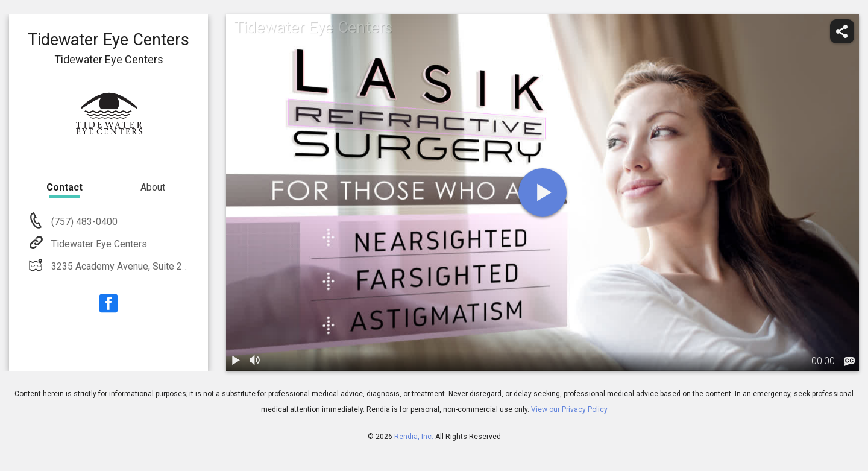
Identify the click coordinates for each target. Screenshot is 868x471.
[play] (542, 192)
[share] (842, 31)
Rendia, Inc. (414, 437)
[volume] (255, 361)
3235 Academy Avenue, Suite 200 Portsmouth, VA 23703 (169, 266)
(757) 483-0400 (83, 222)
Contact (64, 187)
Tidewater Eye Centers (98, 244)
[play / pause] (236, 361)
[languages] (849, 362)
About (153, 187)
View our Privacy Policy (569, 409)
